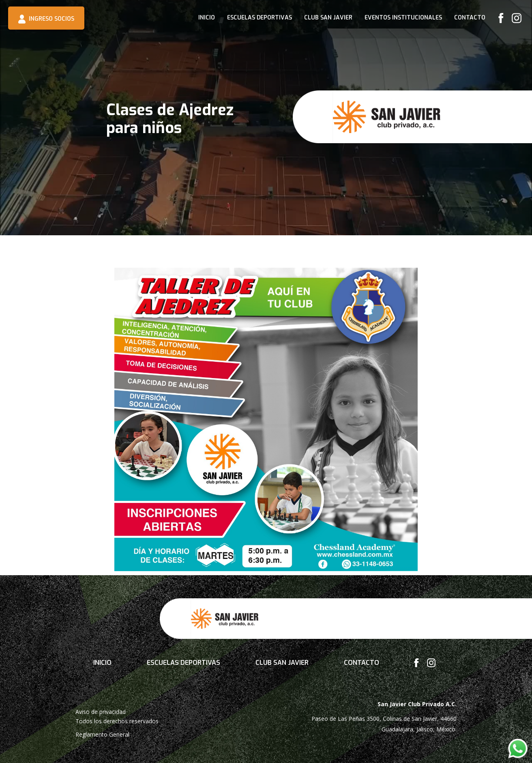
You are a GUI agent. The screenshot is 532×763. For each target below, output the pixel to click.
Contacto (470, 18)
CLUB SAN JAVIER (328, 18)
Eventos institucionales (403, 18)
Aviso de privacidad (101, 712)
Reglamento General (102, 734)
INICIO (207, 18)
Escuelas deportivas (260, 18)
